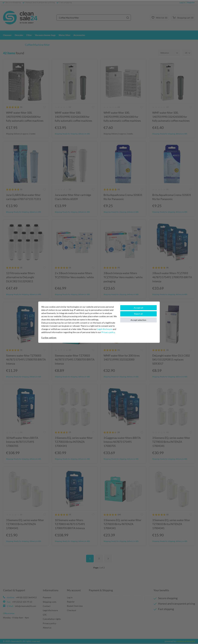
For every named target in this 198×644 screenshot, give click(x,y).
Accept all (138, 308)
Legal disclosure (105, 329)
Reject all (138, 314)
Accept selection (138, 320)
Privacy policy (108, 332)
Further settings (49, 338)
